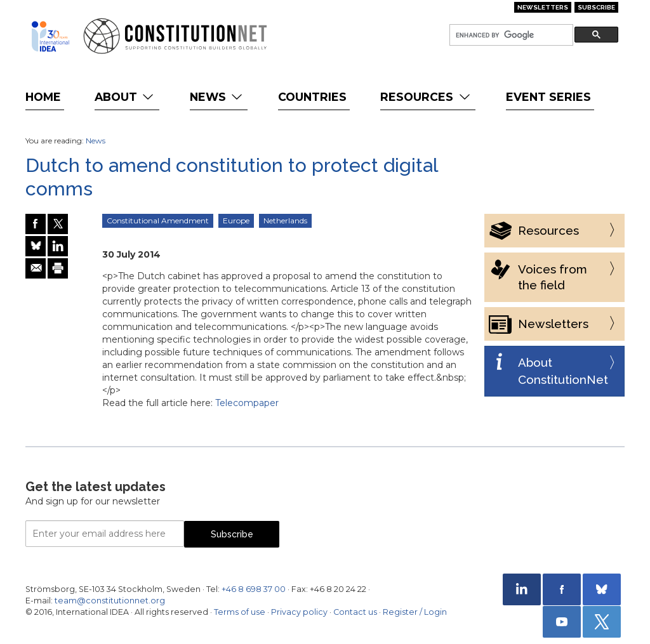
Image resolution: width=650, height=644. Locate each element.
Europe (236, 220)
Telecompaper (247, 403)
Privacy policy (299, 612)
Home (43, 97)
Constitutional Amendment (158, 220)
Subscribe (596, 7)
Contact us (355, 612)
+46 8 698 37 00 (254, 589)
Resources (426, 97)
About (125, 97)
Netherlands (285, 220)
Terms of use (240, 612)
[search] (510, 35)
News (217, 97)
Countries (312, 97)
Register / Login (415, 612)
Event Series (548, 97)
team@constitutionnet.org (110, 601)
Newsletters (543, 7)
